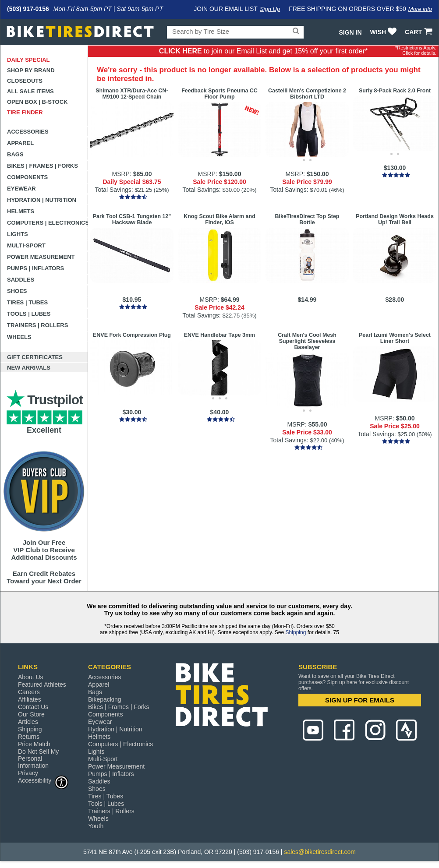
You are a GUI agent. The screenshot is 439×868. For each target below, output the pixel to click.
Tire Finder (25, 112)
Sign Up (270, 9)
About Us (31, 677)
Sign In (350, 32)
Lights (18, 234)
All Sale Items (30, 91)
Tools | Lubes (29, 314)
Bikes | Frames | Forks (42, 166)
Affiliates (30, 699)
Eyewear (21, 189)
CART (420, 32)
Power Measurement (41, 257)
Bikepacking (105, 699)
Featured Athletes (42, 685)
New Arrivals (29, 368)
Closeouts (25, 81)
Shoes (17, 291)
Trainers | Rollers (37, 325)
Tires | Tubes (27, 302)
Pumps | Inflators (35, 268)
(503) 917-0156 (28, 9)
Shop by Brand (31, 70)
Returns (29, 737)
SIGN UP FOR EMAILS (360, 700)
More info (420, 9)
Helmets (21, 211)
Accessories (28, 132)
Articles (28, 722)
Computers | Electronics (48, 223)
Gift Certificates (35, 357)
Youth (96, 826)
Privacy (28, 773)
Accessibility (43, 780)
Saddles (21, 280)
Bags (15, 154)
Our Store (31, 714)
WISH (384, 32)
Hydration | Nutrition (42, 200)
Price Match (34, 744)
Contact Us (33, 707)
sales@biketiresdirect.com (320, 852)
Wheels (19, 337)
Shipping (296, 632)
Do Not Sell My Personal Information (38, 759)
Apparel (20, 143)
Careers (29, 692)
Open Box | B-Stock (37, 102)
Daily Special (28, 60)
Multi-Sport (26, 245)
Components (27, 177)
